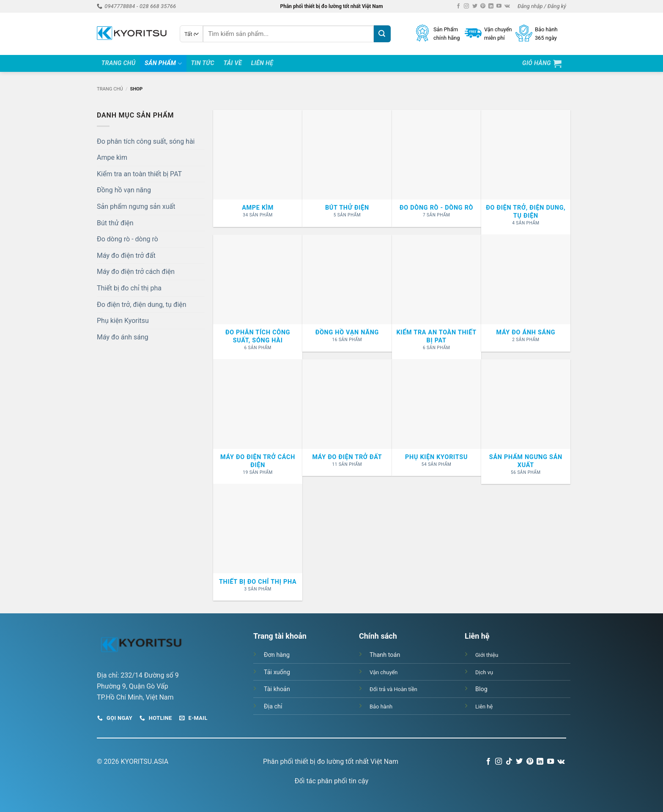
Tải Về (233, 63)
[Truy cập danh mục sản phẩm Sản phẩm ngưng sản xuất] (526, 422)
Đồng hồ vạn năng (124, 190)
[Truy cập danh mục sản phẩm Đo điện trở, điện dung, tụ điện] (526, 172)
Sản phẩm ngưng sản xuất (136, 206)
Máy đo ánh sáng (123, 337)
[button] (542, 6)
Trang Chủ (119, 63)
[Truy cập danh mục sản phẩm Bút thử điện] (347, 168)
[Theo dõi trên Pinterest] (483, 6)
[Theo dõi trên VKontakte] (507, 6)
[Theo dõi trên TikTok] (509, 762)
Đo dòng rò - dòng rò (127, 239)
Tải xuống (277, 672)
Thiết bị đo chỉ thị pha (129, 288)
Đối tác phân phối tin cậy (332, 781)
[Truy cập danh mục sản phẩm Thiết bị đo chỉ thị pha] (258, 542)
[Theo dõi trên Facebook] (458, 6)
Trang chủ (110, 89)
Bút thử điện (115, 223)
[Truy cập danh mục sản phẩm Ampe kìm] (258, 168)
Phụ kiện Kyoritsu (123, 321)
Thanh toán (385, 655)
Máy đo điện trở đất (126, 256)
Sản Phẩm (163, 64)
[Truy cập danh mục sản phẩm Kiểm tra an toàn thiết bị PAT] (437, 297)
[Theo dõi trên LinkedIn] (491, 6)
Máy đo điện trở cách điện (136, 272)
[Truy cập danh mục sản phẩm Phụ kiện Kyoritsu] (437, 418)
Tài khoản (277, 689)
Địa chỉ (273, 707)
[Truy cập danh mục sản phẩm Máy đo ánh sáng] (526, 293)
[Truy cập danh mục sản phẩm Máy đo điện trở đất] (347, 418)
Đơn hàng (277, 655)
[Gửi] (382, 34)
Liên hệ (262, 63)
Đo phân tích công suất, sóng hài (146, 141)
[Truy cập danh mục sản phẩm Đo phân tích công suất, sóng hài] (258, 297)
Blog (481, 689)
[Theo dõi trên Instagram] (466, 6)
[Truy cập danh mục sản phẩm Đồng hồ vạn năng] (347, 293)
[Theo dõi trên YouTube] (499, 6)
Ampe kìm (112, 157)
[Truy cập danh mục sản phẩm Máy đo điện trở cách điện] (258, 422)
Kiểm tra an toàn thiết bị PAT (139, 174)
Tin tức (203, 63)
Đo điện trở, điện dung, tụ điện (142, 305)
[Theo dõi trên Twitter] (475, 6)
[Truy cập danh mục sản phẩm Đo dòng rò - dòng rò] (437, 168)
